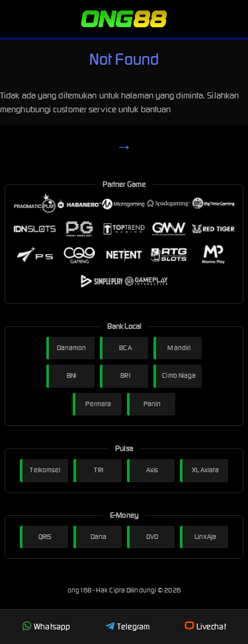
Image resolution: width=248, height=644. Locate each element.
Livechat (205, 626)
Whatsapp (46, 626)
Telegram (128, 626)
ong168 (80, 590)
